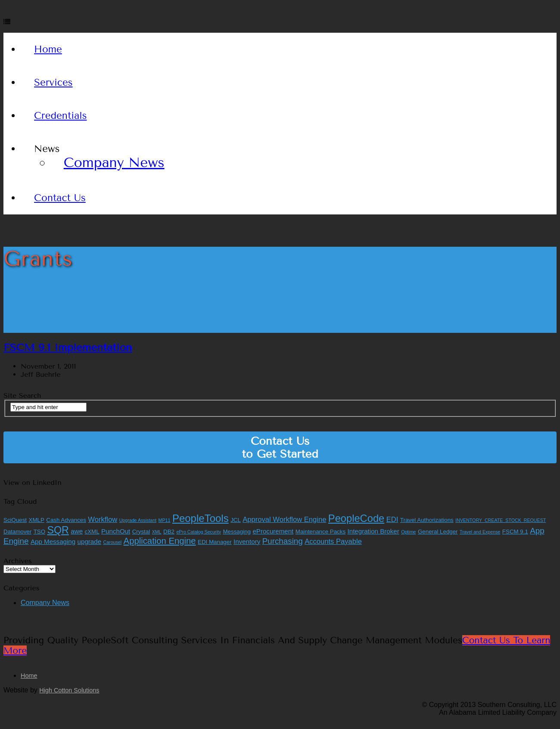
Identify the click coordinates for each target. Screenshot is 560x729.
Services (53, 82)
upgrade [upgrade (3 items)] (89, 541)
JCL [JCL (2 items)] (236, 520)
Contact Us (60, 198)
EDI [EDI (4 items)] (392, 520)
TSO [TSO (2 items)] (39, 532)
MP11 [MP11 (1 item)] (165, 520)
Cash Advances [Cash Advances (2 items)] (66, 520)
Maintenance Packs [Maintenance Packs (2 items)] (320, 532)
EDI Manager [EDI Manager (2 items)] (215, 542)
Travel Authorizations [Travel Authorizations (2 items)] (427, 520)
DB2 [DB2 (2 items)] (169, 532)
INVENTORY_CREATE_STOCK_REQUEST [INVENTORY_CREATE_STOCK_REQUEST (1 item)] (501, 520)
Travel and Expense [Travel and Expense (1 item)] (480, 532)
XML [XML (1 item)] (157, 532)
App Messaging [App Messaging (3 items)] (53, 541)
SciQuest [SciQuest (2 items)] (15, 520)
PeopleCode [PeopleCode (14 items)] (356, 518)
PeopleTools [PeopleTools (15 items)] (201, 518)
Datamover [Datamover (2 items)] (17, 532)
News (47, 149)
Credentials (60, 116)
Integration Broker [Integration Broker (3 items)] (373, 531)
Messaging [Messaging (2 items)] (237, 532)
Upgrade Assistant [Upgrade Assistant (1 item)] (138, 520)
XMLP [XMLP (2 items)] (37, 520)
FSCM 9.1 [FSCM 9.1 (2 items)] (515, 532)
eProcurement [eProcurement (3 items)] (273, 531)
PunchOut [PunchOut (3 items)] (116, 531)
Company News (114, 163)
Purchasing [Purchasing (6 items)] (283, 541)
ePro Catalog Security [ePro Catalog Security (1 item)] (199, 532)
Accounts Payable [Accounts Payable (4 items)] (333, 541)
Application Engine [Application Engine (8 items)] (160, 541)
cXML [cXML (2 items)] (92, 532)
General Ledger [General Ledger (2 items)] (438, 532)
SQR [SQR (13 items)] (58, 530)
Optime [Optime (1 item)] (408, 532)
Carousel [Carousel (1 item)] (113, 542)
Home (48, 49)
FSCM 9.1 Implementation (68, 347)
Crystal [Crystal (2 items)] (141, 532)
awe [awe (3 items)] (77, 531)
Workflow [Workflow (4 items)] (103, 520)
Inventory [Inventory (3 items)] (247, 541)
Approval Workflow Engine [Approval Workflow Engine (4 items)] (284, 520)
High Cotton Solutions (69, 690)
